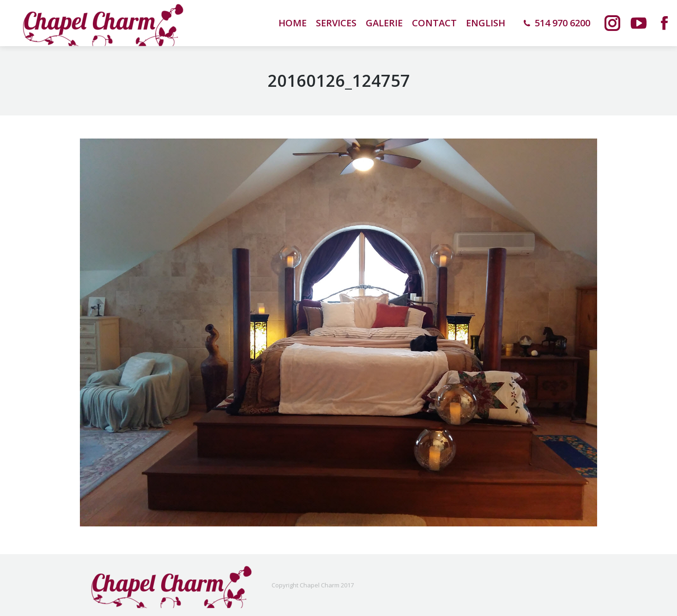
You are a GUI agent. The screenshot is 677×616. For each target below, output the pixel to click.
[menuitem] (486, 23)
